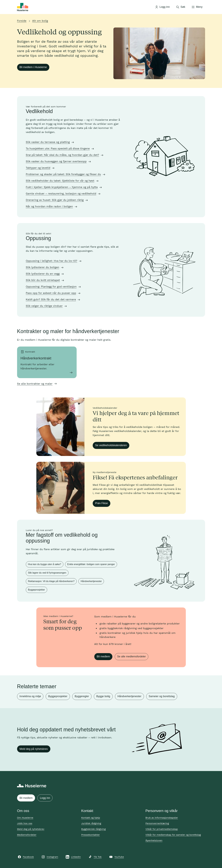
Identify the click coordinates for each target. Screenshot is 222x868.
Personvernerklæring (157, 823)
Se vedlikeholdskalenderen (111, 445)
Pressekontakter (91, 835)
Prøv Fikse (102, 503)
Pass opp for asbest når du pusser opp (51, 293)
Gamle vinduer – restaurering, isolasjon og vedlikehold (61, 193)
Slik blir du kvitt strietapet (43, 280)
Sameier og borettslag (162, 696)
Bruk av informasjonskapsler (162, 818)
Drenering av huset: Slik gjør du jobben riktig (55, 200)
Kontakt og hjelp (91, 818)
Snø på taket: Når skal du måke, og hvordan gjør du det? (62, 155)
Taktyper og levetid (38, 168)
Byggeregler (82, 696)
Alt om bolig (40, 21)
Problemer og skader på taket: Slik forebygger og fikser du (63, 174)
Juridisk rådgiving (91, 823)
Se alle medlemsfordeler (132, 656)
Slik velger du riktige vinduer (44, 306)
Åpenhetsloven (154, 840)
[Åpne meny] (197, 7)
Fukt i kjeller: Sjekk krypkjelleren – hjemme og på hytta (62, 187)
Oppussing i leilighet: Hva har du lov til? (52, 261)
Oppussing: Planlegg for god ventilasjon (51, 286)
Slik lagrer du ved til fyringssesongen (47, 573)
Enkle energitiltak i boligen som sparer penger (91, 564)
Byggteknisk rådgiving (94, 829)
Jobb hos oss (25, 823)
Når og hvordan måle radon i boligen (49, 206)
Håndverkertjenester (91, 581)
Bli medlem (103, 656)
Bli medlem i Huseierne (33, 67)
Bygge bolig (103, 696)
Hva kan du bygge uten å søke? (45, 564)
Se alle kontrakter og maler (35, 384)
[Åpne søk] (181, 7)
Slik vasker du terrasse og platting (48, 142)
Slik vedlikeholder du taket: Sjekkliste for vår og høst (60, 181)
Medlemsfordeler (27, 835)
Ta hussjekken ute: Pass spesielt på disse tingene (58, 148)
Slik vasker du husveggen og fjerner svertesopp (56, 161)
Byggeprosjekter (36, 590)
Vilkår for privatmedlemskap (162, 829)
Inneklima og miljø (30, 696)
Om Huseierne (25, 818)
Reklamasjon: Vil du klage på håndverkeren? (51, 581)
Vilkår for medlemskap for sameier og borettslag (173, 835)
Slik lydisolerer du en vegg (43, 274)
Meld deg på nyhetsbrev (34, 749)
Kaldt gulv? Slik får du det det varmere (51, 299)
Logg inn (45, 798)
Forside (22, 21)
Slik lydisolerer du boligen (43, 267)
